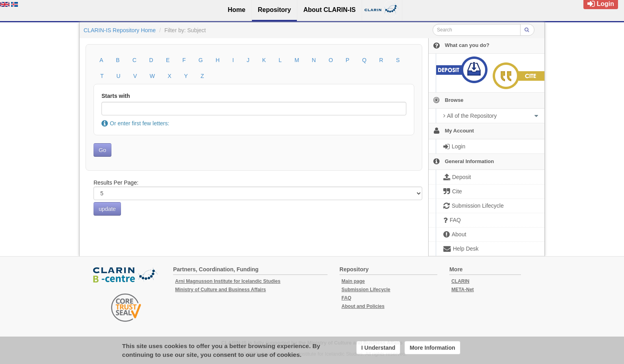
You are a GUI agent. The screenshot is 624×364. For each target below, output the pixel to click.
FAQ (346, 298)
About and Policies (363, 306)
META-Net (462, 290)
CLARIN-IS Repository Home (120, 30)
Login (601, 4)
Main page (353, 281)
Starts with (116, 96)
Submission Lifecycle (366, 290)
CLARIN (460, 281)
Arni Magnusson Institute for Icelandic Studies (228, 281)
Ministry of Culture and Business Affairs (220, 290)
